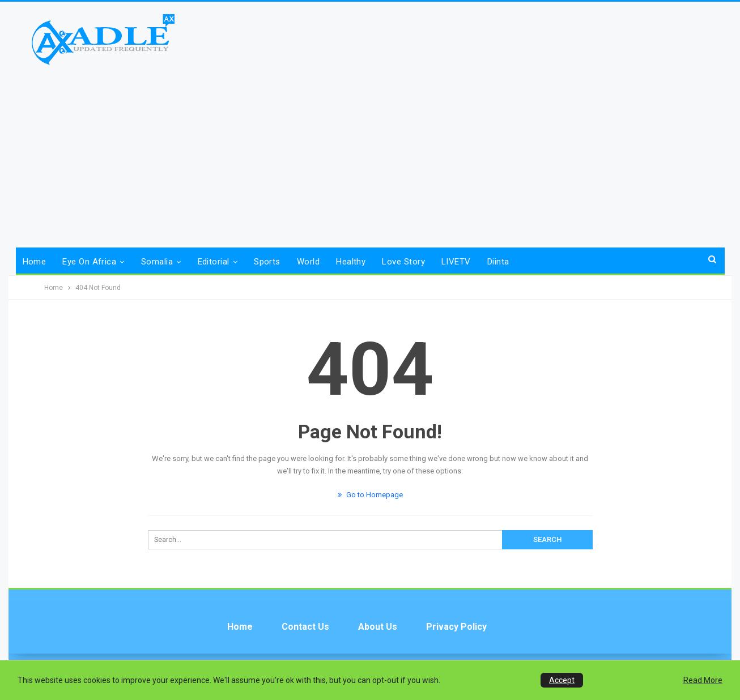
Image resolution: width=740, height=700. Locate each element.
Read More (703, 680)
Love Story (403, 262)
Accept (562, 680)
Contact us (305, 627)
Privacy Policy (456, 627)
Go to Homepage (370, 495)
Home (35, 262)
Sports (267, 262)
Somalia (157, 262)
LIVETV (456, 262)
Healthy (351, 262)
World (308, 262)
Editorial (214, 262)
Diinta (498, 262)
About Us (378, 627)
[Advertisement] (370, 151)
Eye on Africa (89, 262)
